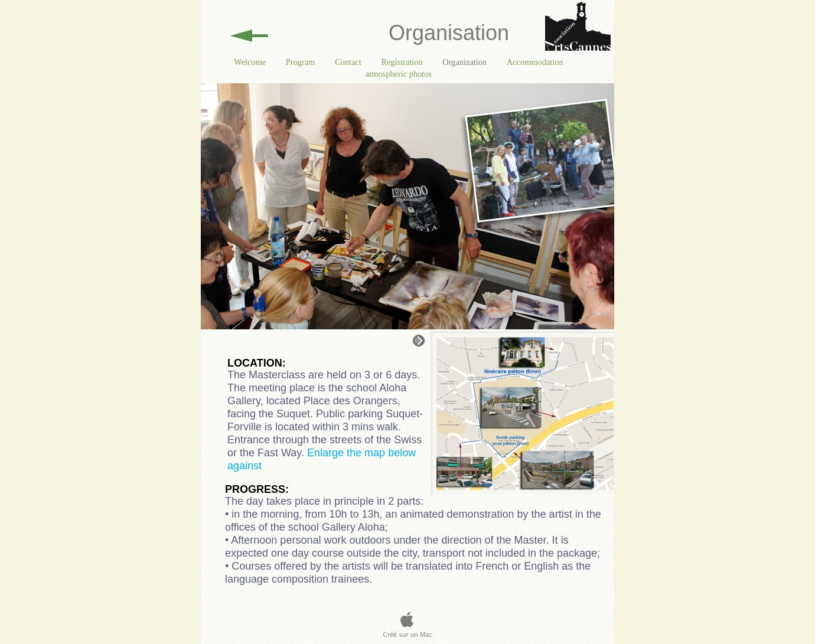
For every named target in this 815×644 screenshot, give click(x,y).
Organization (465, 62)
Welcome (251, 62)
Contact (349, 62)
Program (301, 62)
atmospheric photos (399, 74)
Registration (403, 62)
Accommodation (535, 62)
